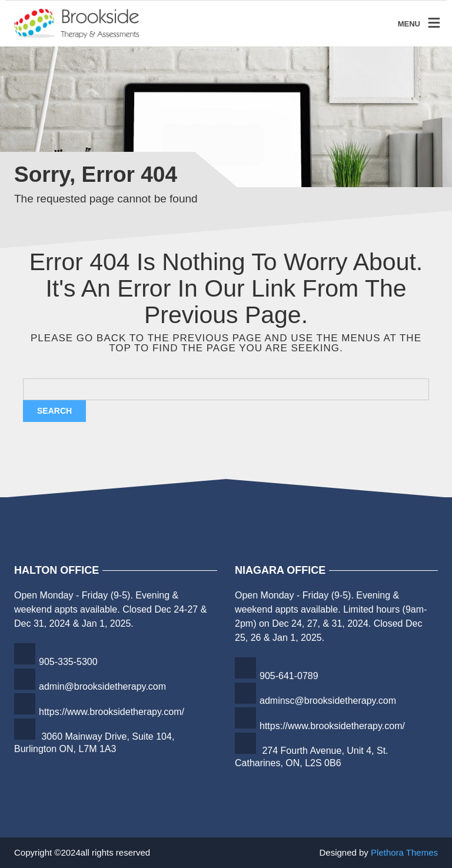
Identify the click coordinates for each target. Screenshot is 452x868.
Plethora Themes (404, 852)
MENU (409, 23)
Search (54, 411)
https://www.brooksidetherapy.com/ (112, 712)
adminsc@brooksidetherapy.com (328, 701)
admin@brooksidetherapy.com (102, 686)
